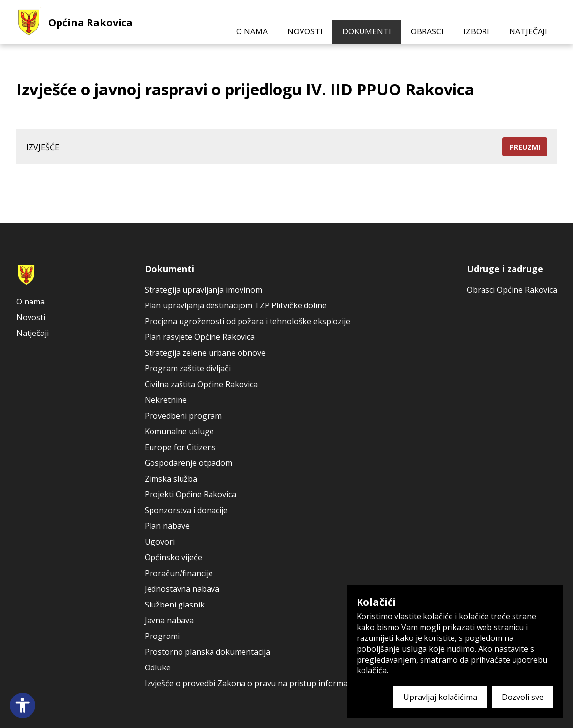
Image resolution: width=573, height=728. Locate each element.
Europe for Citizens (180, 447)
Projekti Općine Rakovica (190, 494)
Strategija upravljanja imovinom (203, 290)
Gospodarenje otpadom (188, 463)
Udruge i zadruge (505, 269)
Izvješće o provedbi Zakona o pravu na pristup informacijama (258, 683)
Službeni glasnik (175, 605)
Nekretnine (166, 400)
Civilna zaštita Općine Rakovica (201, 384)
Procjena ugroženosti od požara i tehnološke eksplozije (247, 321)
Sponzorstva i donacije (186, 510)
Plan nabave (167, 526)
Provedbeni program (183, 416)
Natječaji (528, 31)
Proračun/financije (179, 573)
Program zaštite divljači (188, 368)
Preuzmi (525, 147)
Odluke (158, 667)
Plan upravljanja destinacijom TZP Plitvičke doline (236, 305)
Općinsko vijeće (173, 557)
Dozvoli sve (523, 697)
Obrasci (427, 31)
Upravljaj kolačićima (440, 697)
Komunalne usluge (179, 431)
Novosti (305, 31)
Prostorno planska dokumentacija (207, 652)
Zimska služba (171, 479)
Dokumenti (367, 31)
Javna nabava (169, 620)
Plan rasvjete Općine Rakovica (200, 337)
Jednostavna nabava (182, 589)
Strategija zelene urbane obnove (205, 353)
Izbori (476, 31)
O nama (252, 31)
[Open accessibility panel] (23, 705)
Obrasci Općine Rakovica (512, 290)
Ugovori (160, 542)
